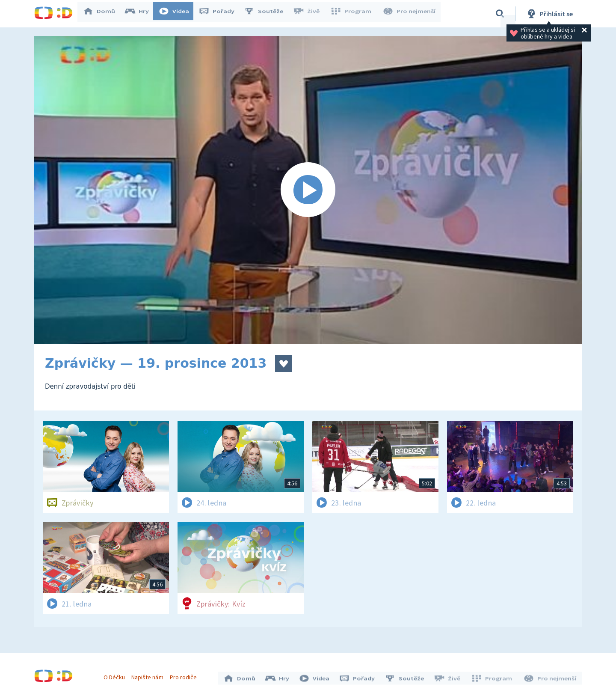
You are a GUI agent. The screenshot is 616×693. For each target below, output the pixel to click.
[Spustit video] (308, 190)
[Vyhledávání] (500, 14)
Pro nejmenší (410, 14)
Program (353, 14)
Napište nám (149, 675)
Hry (141, 14)
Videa (178, 14)
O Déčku (116, 675)
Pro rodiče (185, 675)
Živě (310, 14)
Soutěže (268, 14)
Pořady (221, 14)
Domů (103, 14)
